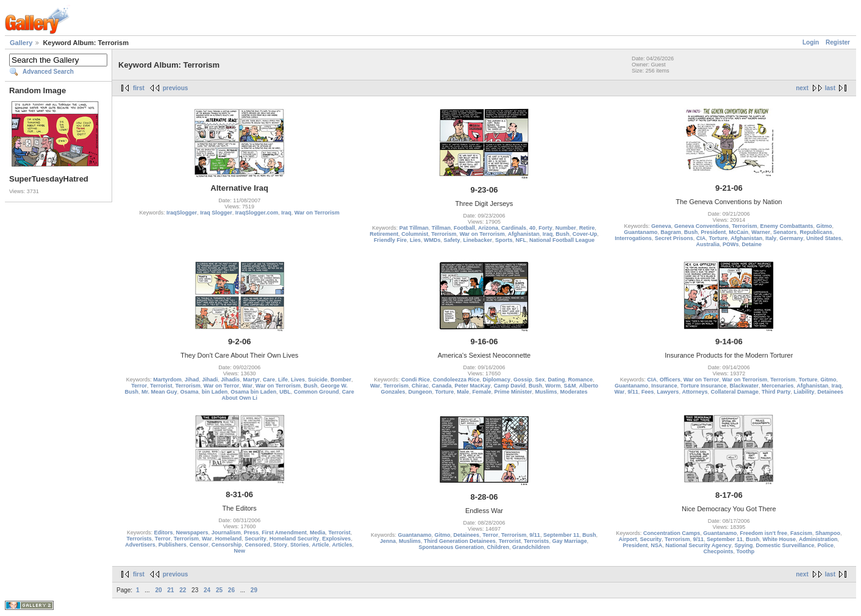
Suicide (318, 380)
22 (183, 590)
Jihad (192, 380)
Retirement (384, 234)
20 (158, 590)
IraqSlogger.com (257, 213)
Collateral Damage (734, 392)
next (802, 88)
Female (481, 392)
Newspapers (192, 533)
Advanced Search (48, 72)
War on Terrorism (317, 213)
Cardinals (514, 228)
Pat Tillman (414, 228)
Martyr (251, 380)
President (713, 232)
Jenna (388, 541)
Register (838, 42)
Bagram (671, 232)
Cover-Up (585, 234)
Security (255, 539)
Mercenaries (778, 386)
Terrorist (161, 386)
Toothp (745, 551)
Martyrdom (167, 380)
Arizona (488, 228)
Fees (648, 392)
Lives (298, 380)
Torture (718, 238)
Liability (804, 392)
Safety (452, 240)
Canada (442, 386)
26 (231, 590)
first (139, 88)
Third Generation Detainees (460, 541)
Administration (818, 539)
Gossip (523, 380)
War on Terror (222, 386)
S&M (570, 386)
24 (207, 590)
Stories (300, 545)
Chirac (420, 386)
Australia (708, 244)
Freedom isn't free (763, 533)
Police (826, 545)
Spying (743, 545)
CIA (701, 238)
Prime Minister (513, 392)
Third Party (776, 392)
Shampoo (828, 533)
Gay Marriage (569, 541)
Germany (791, 238)
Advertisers (140, 545)
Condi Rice (416, 380)
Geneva (661, 226)
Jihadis (230, 380)
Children (498, 547)
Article (320, 545)
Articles (342, 545)
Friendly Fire (390, 240)
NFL (521, 240)
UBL (285, 392)
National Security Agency (698, 545)
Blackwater (744, 386)
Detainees (831, 392)
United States (824, 238)
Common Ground (316, 392)
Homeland (229, 539)
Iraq (286, 213)
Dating (557, 380)
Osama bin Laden (253, 392)
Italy (771, 238)
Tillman (441, 228)
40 (532, 228)
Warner (761, 232)
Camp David (510, 386)
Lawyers (668, 392)
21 (170, 590)
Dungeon (420, 392)
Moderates (574, 392)
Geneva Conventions (702, 226)
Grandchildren (531, 547)
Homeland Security (295, 539)
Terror (139, 386)
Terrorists (139, 539)
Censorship (227, 545)
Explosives (336, 539)
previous (176, 88)
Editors (164, 533)
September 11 (561, 535)
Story (280, 545)
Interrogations (633, 238)
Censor (199, 545)
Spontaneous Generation (451, 547)
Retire (587, 228)
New (239, 551)
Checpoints (718, 551)
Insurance (664, 386)
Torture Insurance (704, 386)
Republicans (816, 232)
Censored (257, 545)
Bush (563, 234)
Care (269, 380)
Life (283, 380)
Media (318, 533)
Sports (504, 240)
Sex (540, 380)
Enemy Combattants (787, 226)
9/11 (633, 392)
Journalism (226, 533)
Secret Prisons (674, 238)
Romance (581, 380)
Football (464, 228)
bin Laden (215, 392)
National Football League (562, 240)
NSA (656, 545)
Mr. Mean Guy (159, 392)
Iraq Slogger (216, 213)
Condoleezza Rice (456, 380)
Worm (553, 386)
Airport (628, 539)
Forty (545, 228)
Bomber (341, 380)
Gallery (21, 43)
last (830, 88)
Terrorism (444, 234)
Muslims (546, 392)
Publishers (173, 545)
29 (254, 590)
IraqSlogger (182, 213)
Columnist (415, 234)
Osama (190, 392)
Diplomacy (496, 380)
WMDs (432, 240)
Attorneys (695, 392)
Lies (415, 240)
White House (780, 539)
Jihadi (210, 380)
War (247, 386)
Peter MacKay (473, 386)
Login (811, 42)
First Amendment (284, 533)
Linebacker (477, 240)
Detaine (752, 244)
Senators (785, 232)
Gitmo (824, 226)
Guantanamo (641, 232)
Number (566, 228)
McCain (738, 232)
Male (463, 392)
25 (219, 590)
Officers (670, 380)
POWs (731, 244)
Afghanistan (524, 234)
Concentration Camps (672, 533)
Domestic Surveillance (785, 545)
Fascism (801, 533)
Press (252, 533)
